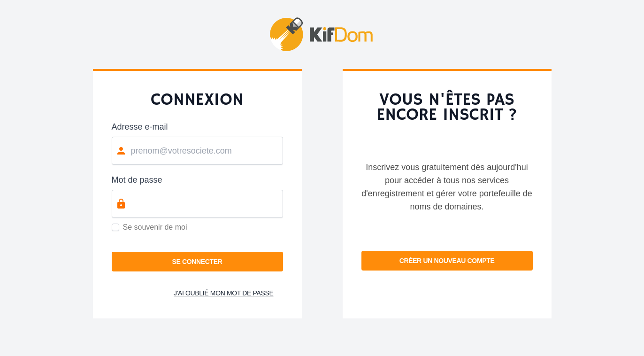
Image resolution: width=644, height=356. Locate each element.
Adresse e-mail (140, 127)
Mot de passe (137, 180)
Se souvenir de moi (155, 227)
